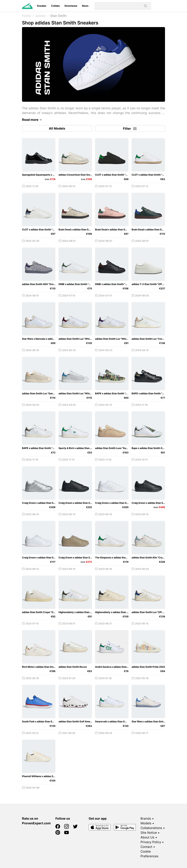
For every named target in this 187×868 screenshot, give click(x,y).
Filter (130, 129)
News (85, 6)
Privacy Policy (151, 842)
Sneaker (42, 6)
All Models (57, 128)
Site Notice (149, 833)
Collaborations (151, 828)
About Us (147, 837)
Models (146, 823)
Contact (146, 847)
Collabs (55, 6)
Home (26, 16)
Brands (146, 819)
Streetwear (71, 6)
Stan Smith (58, 16)
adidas (41, 16)
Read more (33, 120)
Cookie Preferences (149, 854)
